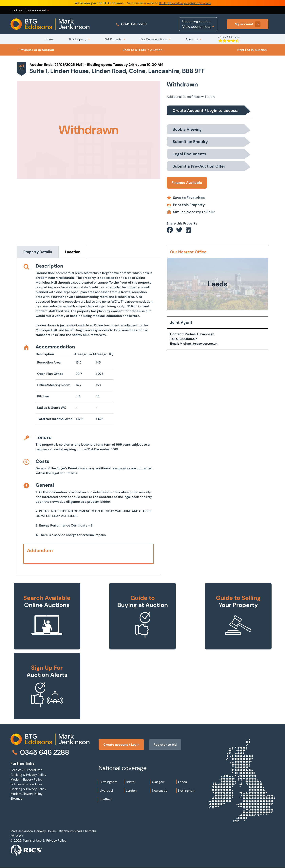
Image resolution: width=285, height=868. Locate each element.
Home (49, 39)
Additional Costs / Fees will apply (191, 97)
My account (248, 24)
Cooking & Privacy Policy (28, 775)
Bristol (131, 782)
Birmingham (108, 782)
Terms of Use (32, 841)
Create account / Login (121, 745)
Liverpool (106, 791)
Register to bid (165, 745)
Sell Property (113, 39)
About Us (192, 39)
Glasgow (158, 782)
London (131, 791)
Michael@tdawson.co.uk (199, 344)
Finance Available (187, 183)
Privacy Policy (56, 841)
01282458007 (187, 339)
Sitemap (17, 798)
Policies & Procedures (26, 770)
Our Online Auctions (154, 39)
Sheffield (106, 799)
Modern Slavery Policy (27, 779)
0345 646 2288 (131, 24)
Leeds (182, 782)
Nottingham (187, 791)
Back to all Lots (142, 50)
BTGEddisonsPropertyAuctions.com (185, 3)
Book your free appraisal (30, 10)
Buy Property (78, 39)
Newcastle (160, 791)
